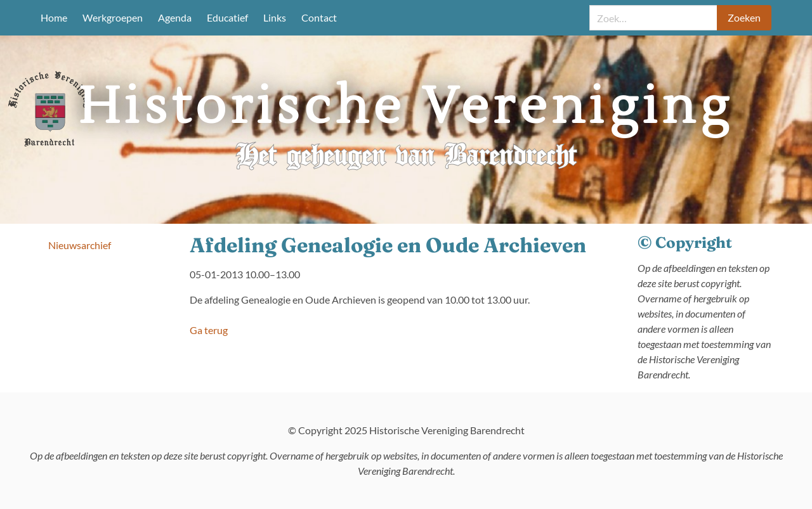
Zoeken (744, 17)
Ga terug (209, 330)
